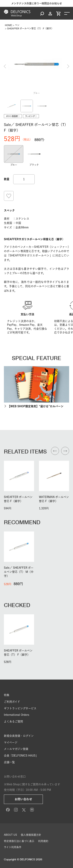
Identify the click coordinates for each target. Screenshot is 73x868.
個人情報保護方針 (31, 835)
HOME (8, 25)
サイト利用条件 (13, 847)
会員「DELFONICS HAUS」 (21, 756)
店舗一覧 (9, 762)
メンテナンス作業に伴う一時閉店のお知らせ (37, 3)
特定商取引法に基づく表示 (19, 841)
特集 (7, 695)
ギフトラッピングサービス (20, 708)
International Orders (17, 715)
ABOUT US (10, 835)
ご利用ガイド (12, 702)
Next (68, 66)
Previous (5, 66)
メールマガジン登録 (16, 749)
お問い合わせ (23, 799)
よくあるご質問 (13, 721)
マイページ (11, 742)
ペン (17, 25)
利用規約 (43, 841)
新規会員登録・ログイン (19, 736)
